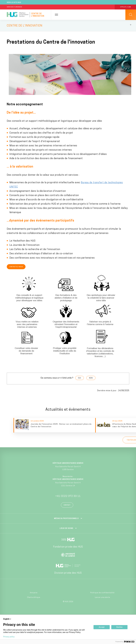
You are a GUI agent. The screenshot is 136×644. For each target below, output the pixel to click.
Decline (119, 627)
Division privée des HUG (68, 573)
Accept (102, 627)
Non (91, 378)
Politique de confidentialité (102, 593)
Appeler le (125, 7)
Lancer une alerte (102, 597)
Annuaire (34, 593)
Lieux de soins (66, 528)
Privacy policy (9, 637)
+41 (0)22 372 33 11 (68, 496)
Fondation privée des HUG (68, 547)
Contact (67, 505)
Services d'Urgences (14, 7)
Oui (80, 378)
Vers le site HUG (14, 3)
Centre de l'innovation (38, 15)
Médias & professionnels (66, 519)
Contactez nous (16, 267)
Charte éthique (34, 597)
